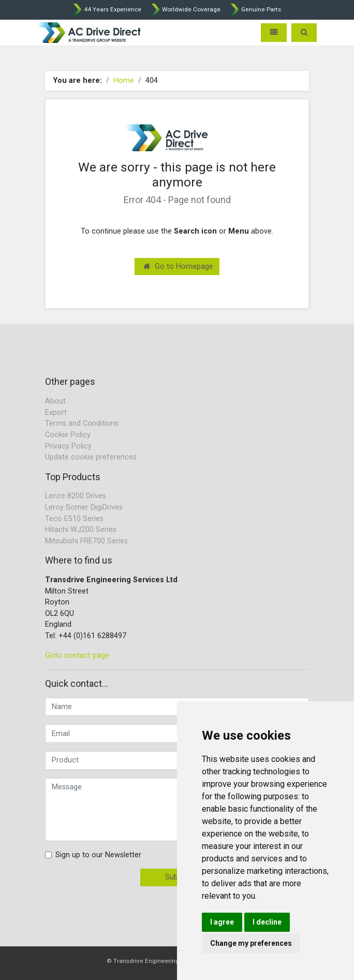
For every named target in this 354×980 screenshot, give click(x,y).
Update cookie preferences (91, 457)
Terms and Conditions (82, 423)
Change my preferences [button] (251, 943)
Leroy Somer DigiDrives (84, 507)
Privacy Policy (68, 446)
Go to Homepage (178, 266)
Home (124, 81)
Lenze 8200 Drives (76, 496)
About (55, 401)
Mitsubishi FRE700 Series (86, 541)
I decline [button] (267, 922)
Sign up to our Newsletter (98, 855)
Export (56, 413)
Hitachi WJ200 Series (81, 530)
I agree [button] (222, 922)
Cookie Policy (68, 435)
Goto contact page (77, 655)
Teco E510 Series (74, 519)
